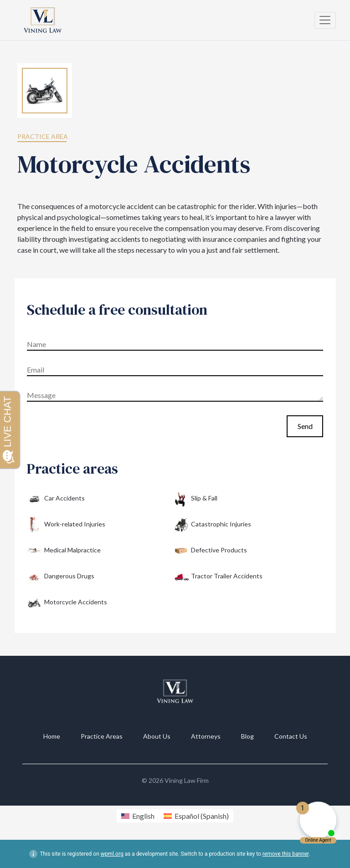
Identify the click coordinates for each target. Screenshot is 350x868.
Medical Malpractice (64, 551)
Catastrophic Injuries (212, 525)
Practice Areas (102, 736)
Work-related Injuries (66, 525)
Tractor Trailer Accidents (218, 577)
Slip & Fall (196, 499)
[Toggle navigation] (325, 20)
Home (52, 736)
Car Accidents (56, 499)
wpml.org (112, 854)
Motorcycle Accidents (67, 603)
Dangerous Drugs (61, 577)
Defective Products (210, 551)
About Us (157, 736)
